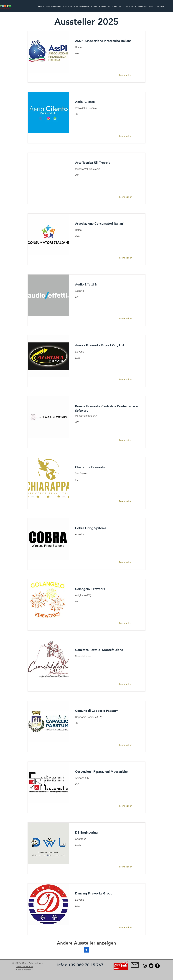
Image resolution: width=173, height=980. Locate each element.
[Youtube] (151, 966)
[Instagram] (145, 966)
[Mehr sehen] (128, 75)
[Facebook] (157, 966)
